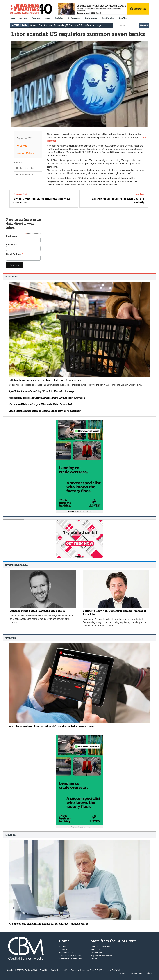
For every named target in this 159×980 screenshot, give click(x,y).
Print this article (24, 175)
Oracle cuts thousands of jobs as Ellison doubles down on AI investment (45, 411)
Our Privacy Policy (135, 973)
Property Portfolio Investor (101, 956)
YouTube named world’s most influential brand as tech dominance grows (51, 726)
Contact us (63, 950)
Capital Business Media (61, 970)
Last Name (12, 245)
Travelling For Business (100, 946)
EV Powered (95, 950)
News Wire (22, 146)
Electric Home (96, 953)
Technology (91, 18)
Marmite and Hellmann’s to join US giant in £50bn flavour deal (40, 404)
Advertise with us (66, 953)
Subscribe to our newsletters (71, 959)
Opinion (59, 18)
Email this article (24, 168)
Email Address (15, 254)
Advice (23, 18)
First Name (12, 236)
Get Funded (108, 18)
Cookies (148, 973)
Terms (123, 973)
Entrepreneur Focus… (16, 565)
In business (11, 835)
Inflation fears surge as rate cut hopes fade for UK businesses (45, 380)
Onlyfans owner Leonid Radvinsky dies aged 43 (37, 611)
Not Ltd (94, 959)
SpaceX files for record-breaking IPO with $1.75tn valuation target (66, 25)
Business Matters (25, 153)
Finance (36, 18)
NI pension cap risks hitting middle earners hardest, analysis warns (48, 924)
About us (63, 946)
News (12, 18)
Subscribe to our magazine (70, 956)
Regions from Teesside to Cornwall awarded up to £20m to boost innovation (47, 398)
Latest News (11, 277)
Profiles (123, 18)
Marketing (10, 638)
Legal (47, 18)
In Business (74, 18)
